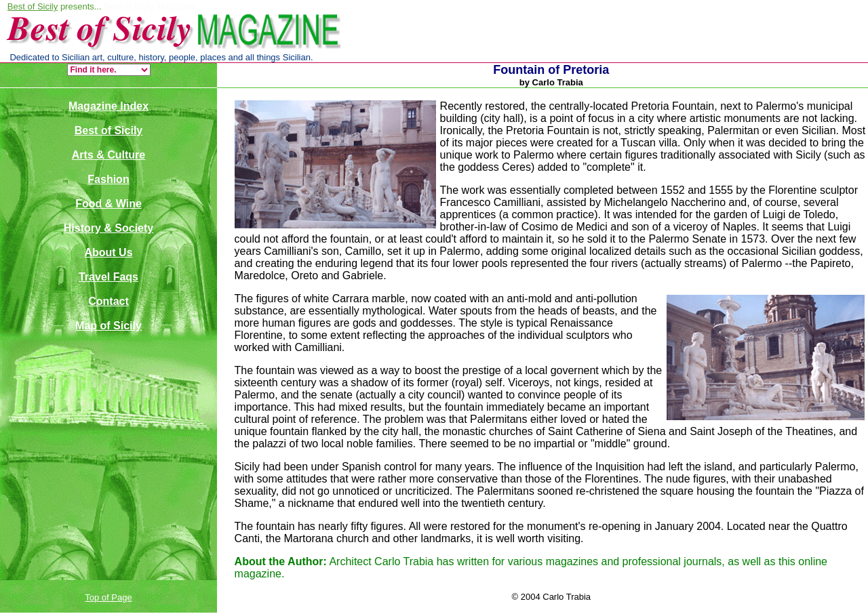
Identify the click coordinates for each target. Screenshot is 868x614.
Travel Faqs (108, 277)
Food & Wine (108, 204)
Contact (108, 301)
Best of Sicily (33, 6)
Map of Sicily (108, 326)
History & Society (108, 228)
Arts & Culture (108, 155)
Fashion (108, 179)
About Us (108, 252)
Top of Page (108, 597)
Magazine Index (108, 106)
